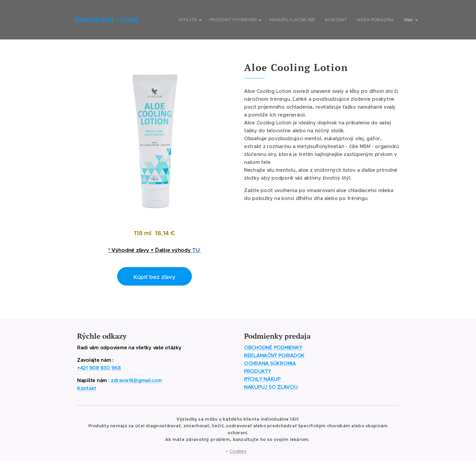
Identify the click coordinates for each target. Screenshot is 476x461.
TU (197, 250)
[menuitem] (192, 20)
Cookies (238, 451)
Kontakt (87, 388)
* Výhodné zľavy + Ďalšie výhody (150, 250)
